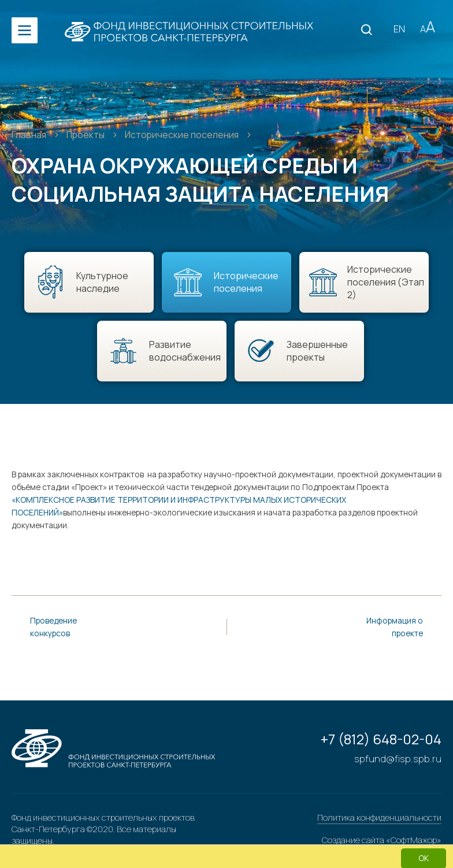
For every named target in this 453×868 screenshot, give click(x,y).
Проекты (88, 135)
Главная (30, 135)
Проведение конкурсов (53, 627)
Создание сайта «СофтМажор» (382, 842)
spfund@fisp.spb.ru (398, 758)
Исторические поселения (185, 135)
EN (399, 29)
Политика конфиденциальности (379, 817)
